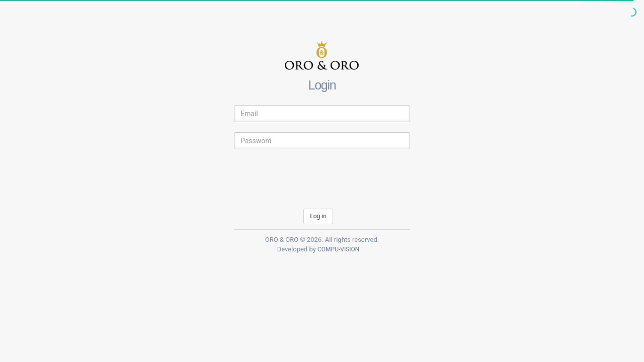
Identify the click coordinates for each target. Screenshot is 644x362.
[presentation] (310, 179)
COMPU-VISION (338, 249)
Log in (318, 216)
